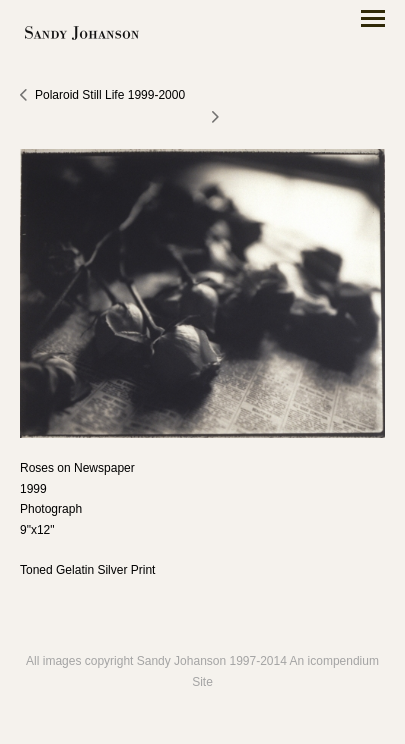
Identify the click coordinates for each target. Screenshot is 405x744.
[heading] (82, 34)
